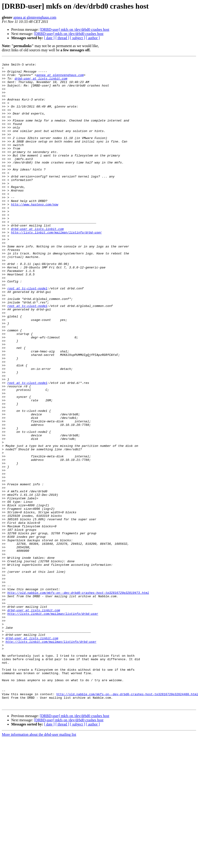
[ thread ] (62, 38)
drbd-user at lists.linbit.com (41, 83)
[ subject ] (78, 38)
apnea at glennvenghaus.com (35, 17)
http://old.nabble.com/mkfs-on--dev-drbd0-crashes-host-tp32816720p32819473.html (78, 700)
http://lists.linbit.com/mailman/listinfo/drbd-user (56, 267)
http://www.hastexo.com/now (35, 234)
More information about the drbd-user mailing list (39, 864)
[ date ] (49, 38)
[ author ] (93, 38)
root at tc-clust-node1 (27, 334)
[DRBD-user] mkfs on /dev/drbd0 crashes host (75, 30)
